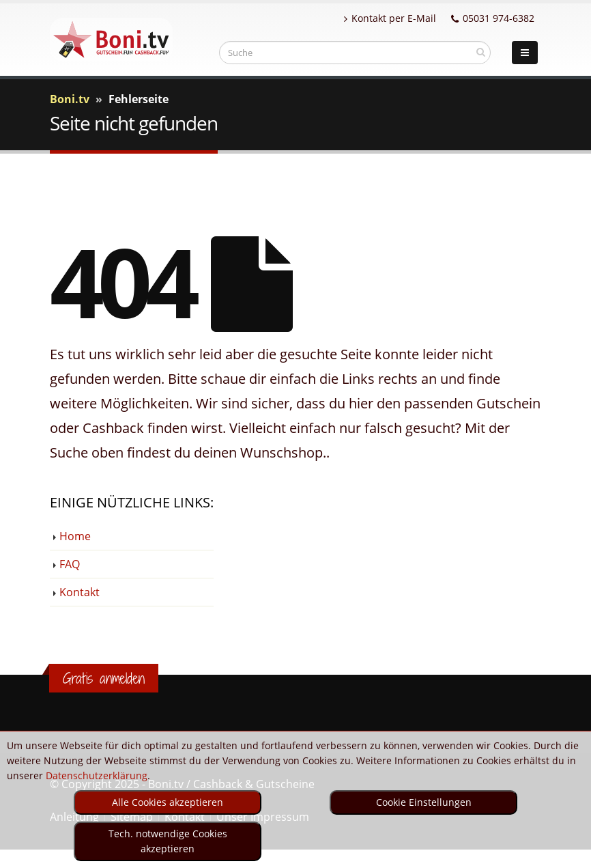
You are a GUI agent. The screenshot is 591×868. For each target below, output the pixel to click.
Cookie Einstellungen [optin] (424, 802)
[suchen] (481, 52)
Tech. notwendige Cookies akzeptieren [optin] (168, 841)
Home (75, 536)
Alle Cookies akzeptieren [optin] (168, 802)
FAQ (70, 564)
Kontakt (80, 592)
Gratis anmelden (104, 678)
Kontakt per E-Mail (390, 18)
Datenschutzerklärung (97, 775)
